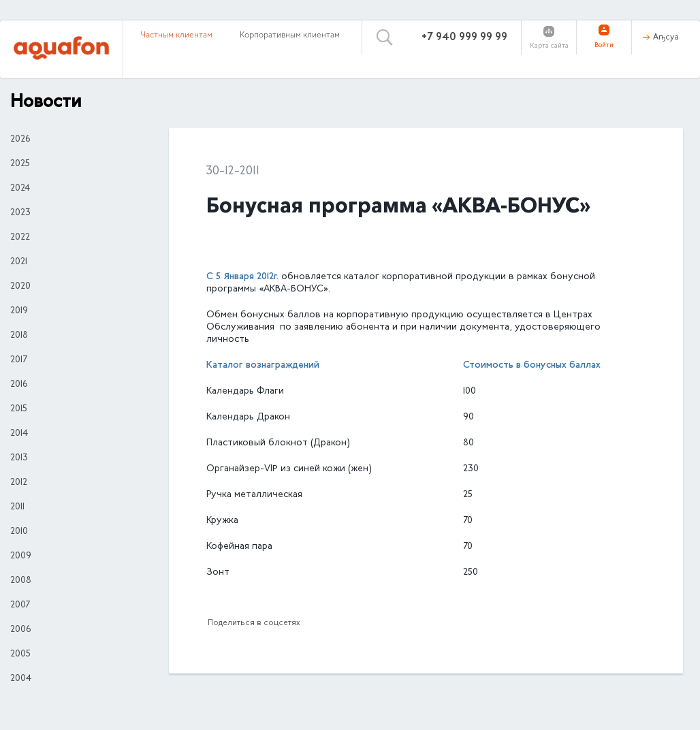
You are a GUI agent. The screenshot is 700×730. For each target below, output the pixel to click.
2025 (20, 164)
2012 (19, 483)
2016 (19, 385)
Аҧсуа (666, 37)
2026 (20, 140)
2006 (20, 630)
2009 (21, 556)
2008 (21, 581)
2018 (19, 336)
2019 (19, 311)
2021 (19, 262)
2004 (21, 679)
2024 (20, 189)
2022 (20, 238)
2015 (19, 409)
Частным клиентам (176, 35)
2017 (19, 360)
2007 (20, 605)
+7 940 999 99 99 (464, 37)
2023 (20, 213)
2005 (20, 654)
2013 (19, 458)
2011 (17, 507)
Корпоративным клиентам (290, 35)
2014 (19, 434)
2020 (20, 287)
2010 (19, 532)
